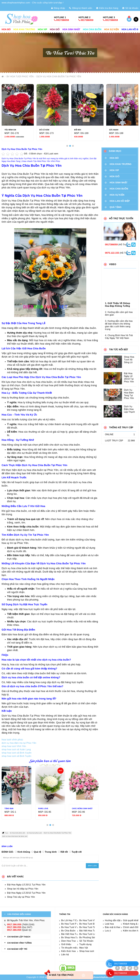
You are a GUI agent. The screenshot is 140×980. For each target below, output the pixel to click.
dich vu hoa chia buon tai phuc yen (15, 836)
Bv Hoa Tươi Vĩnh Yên (91, 920)
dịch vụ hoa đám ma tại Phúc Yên (19, 743)
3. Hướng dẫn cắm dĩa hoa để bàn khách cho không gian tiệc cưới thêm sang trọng (119, 325)
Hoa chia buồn (92, 29)
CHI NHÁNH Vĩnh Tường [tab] (19, 943)
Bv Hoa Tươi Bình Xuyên (92, 924)
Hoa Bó (6, 29)
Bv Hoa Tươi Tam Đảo (91, 927)
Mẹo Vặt (84, 948)
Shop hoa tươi (87, 951)
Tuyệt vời (77, 852)
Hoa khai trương (24, 29)
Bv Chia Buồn (68, 931)
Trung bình (51, 852)
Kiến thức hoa (68, 951)
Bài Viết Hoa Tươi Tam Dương (95, 931)
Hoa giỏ (55, 29)
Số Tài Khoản (86, 941)
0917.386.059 (14, 925)
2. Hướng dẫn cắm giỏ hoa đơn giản (119, 313)
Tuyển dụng (85, 944)
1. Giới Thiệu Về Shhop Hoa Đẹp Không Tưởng (118, 305)
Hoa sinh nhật (71, 29)
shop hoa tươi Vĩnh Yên (14, 746)
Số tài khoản (130, 8)
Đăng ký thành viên (81, 8)
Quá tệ (37, 852)
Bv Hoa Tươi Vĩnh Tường (74, 927)
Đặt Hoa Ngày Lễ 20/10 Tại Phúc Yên (26, 893)
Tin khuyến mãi (69, 948)
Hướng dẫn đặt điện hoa (118, 920)
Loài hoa (109, 924)
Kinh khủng (24, 852)
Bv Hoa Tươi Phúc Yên (20, 77)
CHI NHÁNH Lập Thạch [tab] (19, 937)
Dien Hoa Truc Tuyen (72, 941)
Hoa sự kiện (111, 29)
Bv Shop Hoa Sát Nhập (73, 937)
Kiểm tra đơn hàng (107, 8)
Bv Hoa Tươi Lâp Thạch (92, 934)
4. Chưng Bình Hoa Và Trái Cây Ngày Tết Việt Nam (119, 337)
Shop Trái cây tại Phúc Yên (21, 897)
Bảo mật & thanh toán (116, 927)
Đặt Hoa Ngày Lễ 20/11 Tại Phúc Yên (26, 885)
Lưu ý (108, 931)
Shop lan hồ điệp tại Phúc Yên (23, 889)
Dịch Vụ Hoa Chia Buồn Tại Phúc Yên (59, 77)
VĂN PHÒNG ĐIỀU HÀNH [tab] (19, 914)
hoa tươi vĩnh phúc (13, 740)
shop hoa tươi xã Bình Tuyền (16, 756)
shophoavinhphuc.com (101, 977)
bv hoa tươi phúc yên (18, 833)
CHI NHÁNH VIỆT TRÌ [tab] (17, 949)
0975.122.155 (112, 253)
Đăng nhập (58, 8)
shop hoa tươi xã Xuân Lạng (16, 750)
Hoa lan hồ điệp (120, 201)
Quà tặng (116, 207)
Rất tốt (64, 852)
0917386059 (63, 20)
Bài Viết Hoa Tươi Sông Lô (75, 934)
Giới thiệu (66, 944)
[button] (67, 146)
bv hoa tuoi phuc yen (34, 833)
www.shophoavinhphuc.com (16, 3)
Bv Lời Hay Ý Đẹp (70, 920)
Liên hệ (65, 955)
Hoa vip (43, 29)
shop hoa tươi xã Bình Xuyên (17, 753)
